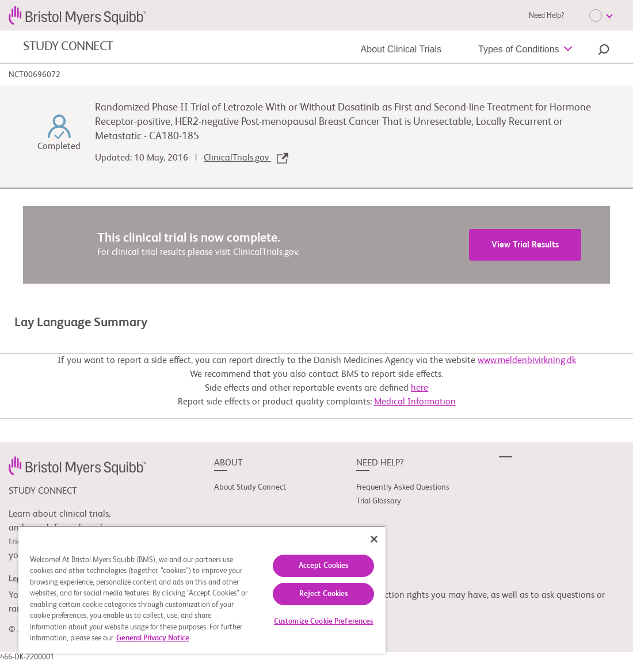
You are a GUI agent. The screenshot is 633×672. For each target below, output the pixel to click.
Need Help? (546, 16)
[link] (77, 466)
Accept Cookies (324, 566)
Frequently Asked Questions (403, 487)
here (420, 388)
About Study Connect (250, 487)
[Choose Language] (601, 16)
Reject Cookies (324, 594)
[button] (604, 51)
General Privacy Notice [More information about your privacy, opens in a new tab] (153, 638)
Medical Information (415, 402)
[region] (202, 589)
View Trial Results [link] (525, 245)
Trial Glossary (379, 501)
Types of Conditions (519, 49)
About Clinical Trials (401, 49)
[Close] (374, 539)
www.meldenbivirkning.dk (527, 361)
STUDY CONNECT (68, 47)
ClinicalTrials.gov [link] (246, 158)
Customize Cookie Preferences (324, 622)
